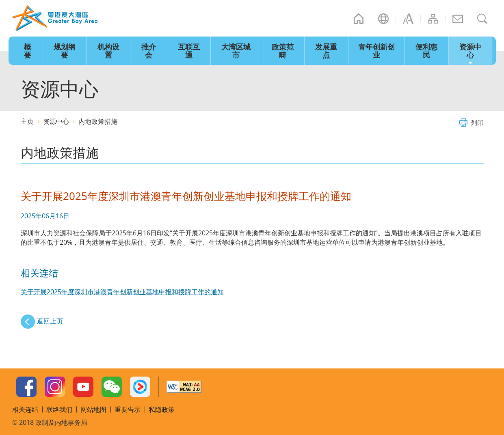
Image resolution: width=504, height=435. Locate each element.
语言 (383, 19)
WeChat (112, 387)
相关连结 (25, 409)
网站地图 (433, 19)
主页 (359, 19)
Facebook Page (26, 387)
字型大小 (408, 19)
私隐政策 (162, 409)
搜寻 (482, 19)
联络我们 (458, 19)
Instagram (55, 387)
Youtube (83, 387)
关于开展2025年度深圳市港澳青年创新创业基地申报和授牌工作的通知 (122, 292)
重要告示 (128, 409)
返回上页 (50, 321)
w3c (184, 387)
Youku (140, 387)
